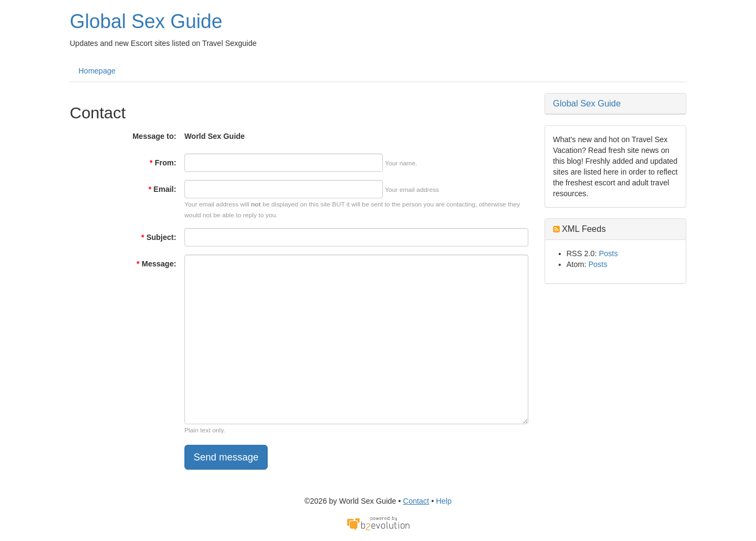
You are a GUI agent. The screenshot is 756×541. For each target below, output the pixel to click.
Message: (157, 264)
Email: (162, 189)
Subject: (159, 237)
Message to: (154, 136)
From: (163, 163)
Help (444, 501)
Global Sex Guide (146, 21)
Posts (608, 253)
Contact (416, 501)
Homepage (97, 71)
